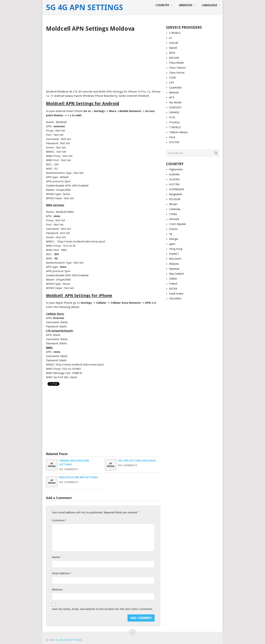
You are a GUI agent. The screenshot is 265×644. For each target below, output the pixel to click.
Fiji (171, 234)
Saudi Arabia (176, 294)
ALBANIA (174, 174)
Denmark (174, 219)
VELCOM (174, 142)
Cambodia (175, 209)
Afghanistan (176, 169)
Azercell (173, 43)
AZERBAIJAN (176, 189)
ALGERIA (174, 179)
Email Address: (62, 573)
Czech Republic (178, 224)
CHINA (173, 214)
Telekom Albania (178, 132)
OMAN (173, 279)
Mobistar (174, 93)
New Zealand (176, 274)
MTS (172, 97)
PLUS (172, 117)
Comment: (59, 520)
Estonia (173, 229)
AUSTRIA (174, 184)
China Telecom (177, 68)
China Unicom (177, 73)
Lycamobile (175, 88)
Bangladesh (176, 194)
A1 (171, 38)
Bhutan (173, 204)
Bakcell (173, 48)
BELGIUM (175, 199)
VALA (172, 137)
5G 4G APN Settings (85, 8)
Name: (57, 557)
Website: (57, 590)
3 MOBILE (175, 33)
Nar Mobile (175, 102)
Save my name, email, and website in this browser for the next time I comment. (102, 609)
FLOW (172, 78)
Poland (173, 284)
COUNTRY (162, 5)
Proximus (174, 122)
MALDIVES (175, 259)
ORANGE (174, 112)
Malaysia (174, 264)
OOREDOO (175, 107)
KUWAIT (174, 254)
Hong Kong (176, 249)
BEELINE (174, 58)
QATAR (173, 289)
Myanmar (174, 269)
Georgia (174, 239)
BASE (172, 53)
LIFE (172, 83)
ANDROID (186, 5)
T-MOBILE (175, 127)
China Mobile (176, 63)
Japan (172, 244)
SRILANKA (175, 299)
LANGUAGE (210, 5)
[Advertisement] (103, 60)
